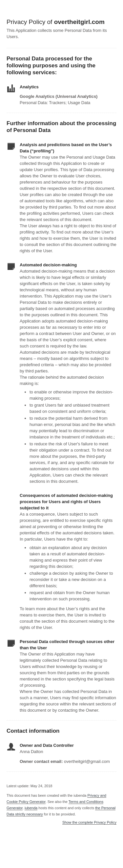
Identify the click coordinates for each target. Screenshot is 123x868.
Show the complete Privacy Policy (89, 823)
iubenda (31, 808)
